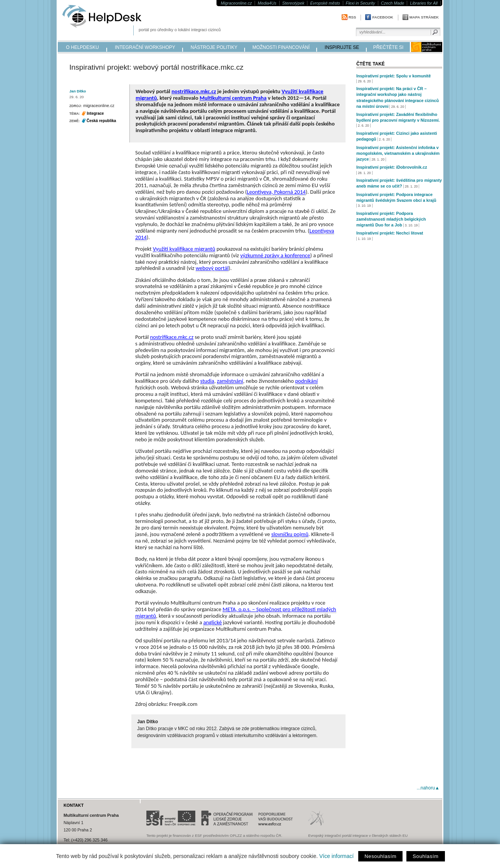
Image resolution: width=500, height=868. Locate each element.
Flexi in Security (361, 3)
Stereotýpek (294, 3)
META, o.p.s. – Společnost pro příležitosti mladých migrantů (236, 612)
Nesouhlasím (380, 856)
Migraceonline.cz (236, 3)
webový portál (212, 268)
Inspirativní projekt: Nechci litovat (390, 233)
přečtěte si (388, 47)
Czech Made (393, 3)
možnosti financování (281, 47)
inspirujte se (342, 47)
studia (207, 381)
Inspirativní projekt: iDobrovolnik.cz (392, 167)
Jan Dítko (78, 91)
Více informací (336, 856)
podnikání (306, 381)
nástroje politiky (214, 47)
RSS (352, 17)
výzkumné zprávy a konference (275, 255)
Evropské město (325, 3)
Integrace (95, 113)
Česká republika (102, 121)
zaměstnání (230, 381)
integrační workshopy (145, 47)
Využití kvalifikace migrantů (184, 249)
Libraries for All (424, 3)
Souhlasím (425, 856)
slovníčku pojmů (290, 534)
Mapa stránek (424, 17)
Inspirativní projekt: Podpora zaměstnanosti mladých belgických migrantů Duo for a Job (391, 219)
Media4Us (267, 3)
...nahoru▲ (428, 788)
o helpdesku (82, 47)
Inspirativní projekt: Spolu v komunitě (393, 76)
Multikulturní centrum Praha (233, 98)
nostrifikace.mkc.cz (194, 91)
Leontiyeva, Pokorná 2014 (276, 192)
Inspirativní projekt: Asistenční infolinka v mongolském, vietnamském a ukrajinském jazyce (398, 153)
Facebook (383, 17)
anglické (213, 622)
